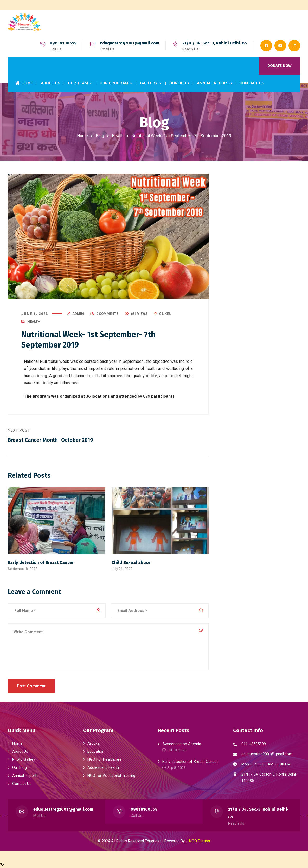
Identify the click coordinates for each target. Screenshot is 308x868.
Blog (100, 136)
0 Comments (107, 314)
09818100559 (63, 43)
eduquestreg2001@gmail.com (130, 43)
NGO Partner (200, 841)
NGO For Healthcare (104, 759)
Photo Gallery (24, 759)
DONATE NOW (280, 66)
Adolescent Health (103, 767)
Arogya (94, 743)
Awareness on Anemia (182, 744)
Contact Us (22, 783)
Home (82, 136)
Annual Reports (25, 775)
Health (118, 136)
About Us (20, 751)
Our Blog (20, 767)
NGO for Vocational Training (111, 775)
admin (78, 314)
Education (96, 751)
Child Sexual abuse (131, 563)
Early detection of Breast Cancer (41, 563)
